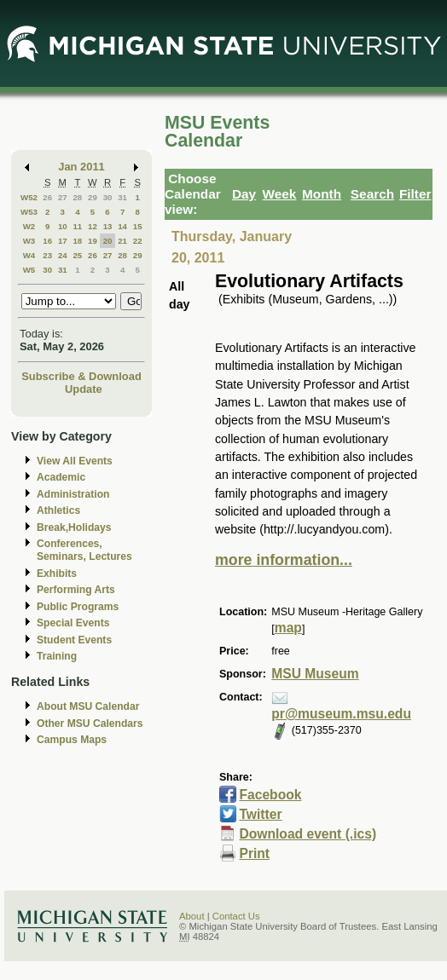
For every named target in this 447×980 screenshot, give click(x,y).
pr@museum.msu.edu (341, 714)
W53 (29, 212)
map (288, 628)
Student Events (74, 640)
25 (77, 255)
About (192, 916)
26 (47, 197)
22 (138, 241)
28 (77, 197)
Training (57, 656)
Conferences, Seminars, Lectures (84, 550)
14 (122, 226)
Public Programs (78, 607)
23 (47, 255)
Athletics (58, 510)
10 (63, 226)
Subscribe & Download (81, 376)
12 (93, 226)
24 (63, 255)
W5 (29, 270)
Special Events (73, 623)
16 (47, 241)
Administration (73, 494)
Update (84, 389)
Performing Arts (76, 590)
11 (77, 226)
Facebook (270, 795)
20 (108, 241)
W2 (29, 226)
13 (108, 226)
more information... (284, 560)
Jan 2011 (81, 167)
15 (138, 226)
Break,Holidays (74, 527)
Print (254, 853)
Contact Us (236, 916)
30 (108, 197)
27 (63, 197)
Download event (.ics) (308, 834)
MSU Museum (315, 674)
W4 (29, 255)
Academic (61, 477)
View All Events (75, 461)
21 (122, 241)
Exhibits (57, 574)
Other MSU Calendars (90, 723)
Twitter (260, 814)
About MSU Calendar (88, 706)
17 (63, 241)
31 (122, 197)
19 (93, 241)
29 (93, 197)
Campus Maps (72, 740)
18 (77, 241)
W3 (29, 241)
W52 (29, 197)
